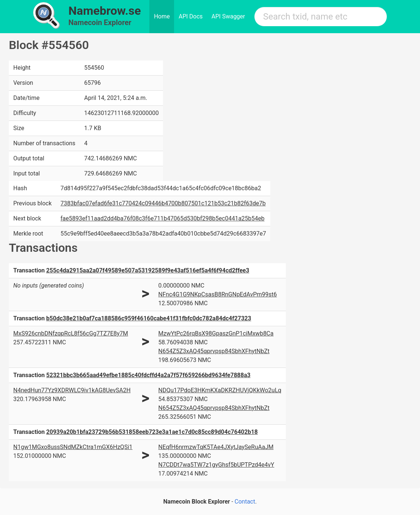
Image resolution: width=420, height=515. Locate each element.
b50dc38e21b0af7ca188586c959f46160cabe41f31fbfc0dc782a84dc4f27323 (149, 318)
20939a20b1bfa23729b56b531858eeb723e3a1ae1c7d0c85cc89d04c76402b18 (152, 432)
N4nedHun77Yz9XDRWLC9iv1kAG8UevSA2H (72, 390)
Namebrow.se (105, 11)
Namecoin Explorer (100, 22)
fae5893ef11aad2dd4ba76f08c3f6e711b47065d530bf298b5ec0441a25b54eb (162, 218)
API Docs (190, 16)
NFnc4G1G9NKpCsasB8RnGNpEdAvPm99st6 (217, 294)
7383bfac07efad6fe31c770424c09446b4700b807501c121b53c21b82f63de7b (163, 203)
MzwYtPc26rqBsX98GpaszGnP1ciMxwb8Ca (216, 333)
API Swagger (228, 16)
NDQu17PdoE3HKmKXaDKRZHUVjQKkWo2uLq (220, 390)
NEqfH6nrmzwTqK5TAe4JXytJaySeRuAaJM (216, 447)
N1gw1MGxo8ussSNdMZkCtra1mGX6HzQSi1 (73, 447)
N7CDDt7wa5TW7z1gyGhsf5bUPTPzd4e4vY (216, 465)
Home (162, 16)
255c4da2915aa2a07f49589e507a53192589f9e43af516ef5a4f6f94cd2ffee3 (148, 270)
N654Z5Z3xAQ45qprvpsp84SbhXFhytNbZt (214, 351)
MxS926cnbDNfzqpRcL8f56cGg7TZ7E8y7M (71, 333)
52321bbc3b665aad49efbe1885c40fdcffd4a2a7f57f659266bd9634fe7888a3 (148, 375)
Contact (245, 502)
